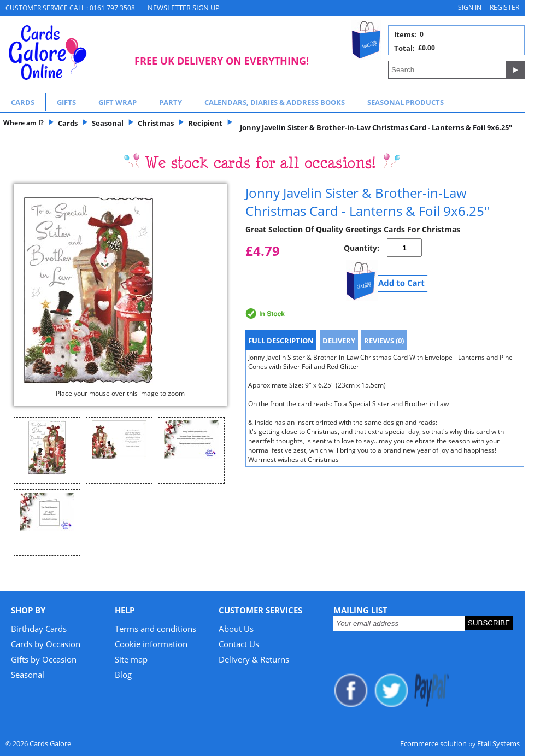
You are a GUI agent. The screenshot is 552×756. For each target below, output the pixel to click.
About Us (236, 629)
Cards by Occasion (46, 644)
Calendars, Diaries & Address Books (275, 102)
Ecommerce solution (433, 743)
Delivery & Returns (254, 659)
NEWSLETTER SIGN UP (184, 8)
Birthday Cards (39, 629)
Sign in (470, 7)
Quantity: (362, 248)
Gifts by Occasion (44, 659)
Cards (23, 102)
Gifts (66, 102)
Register (504, 7)
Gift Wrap (118, 102)
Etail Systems (498, 743)
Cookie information (151, 644)
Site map (131, 659)
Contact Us (239, 644)
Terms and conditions (155, 629)
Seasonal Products (406, 102)
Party (171, 102)
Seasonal (28, 675)
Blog (123, 675)
